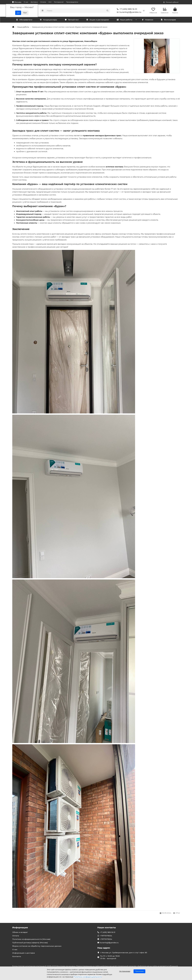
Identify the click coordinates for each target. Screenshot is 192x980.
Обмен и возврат (20, 932)
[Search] (78, 11)
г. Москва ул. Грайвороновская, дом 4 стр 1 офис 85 (124, 953)
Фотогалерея (168, 20)
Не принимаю (125, 971)
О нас (26, 2)
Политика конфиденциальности (88, 977)
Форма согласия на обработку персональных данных (37, 946)
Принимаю (139, 971)
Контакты (17, 956)
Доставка (34, 2)
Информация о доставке (24, 953)
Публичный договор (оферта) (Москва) (30, 943)
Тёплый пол (72, 20)
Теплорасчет (59, 2)
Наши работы (125, 20)
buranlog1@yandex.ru (129, 12)
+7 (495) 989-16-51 (127, 9)
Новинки (147, 20)
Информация (20, 927)
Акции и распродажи (98, 20)
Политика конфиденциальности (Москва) (31, 939)
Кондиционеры (25, 20)
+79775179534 (106, 936)
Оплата (43, 2)
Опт (50, 2)
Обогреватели (49, 20)
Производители (72, 2)
